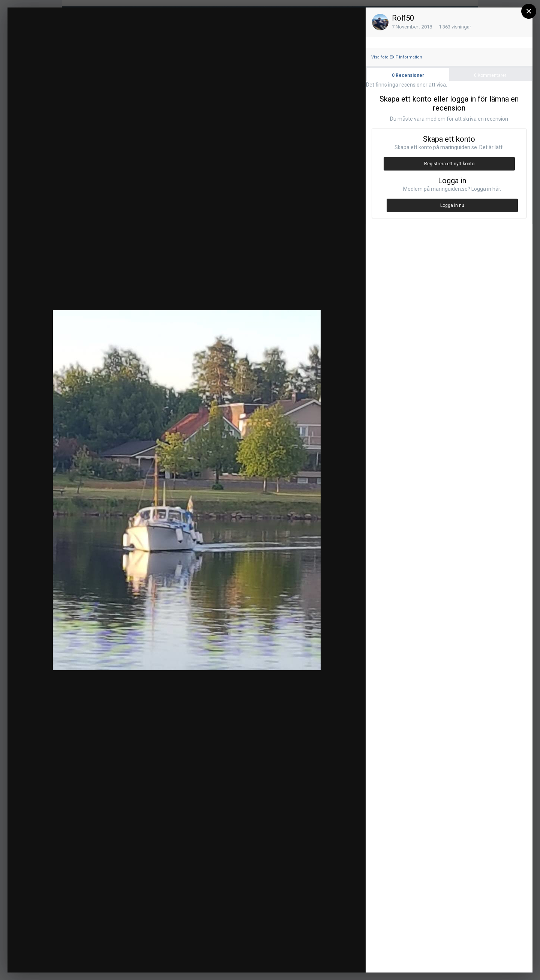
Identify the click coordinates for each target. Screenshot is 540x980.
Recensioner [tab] (408, 75)
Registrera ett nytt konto (449, 164)
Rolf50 (403, 18)
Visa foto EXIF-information (397, 57)
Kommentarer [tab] (490, 75)
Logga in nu (452, 205)
